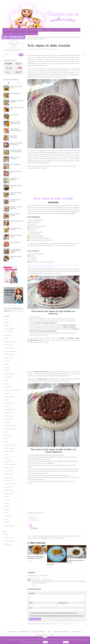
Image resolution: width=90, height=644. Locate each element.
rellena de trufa (34, 518)
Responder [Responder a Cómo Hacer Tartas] (34, 585)
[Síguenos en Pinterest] (18, 37)
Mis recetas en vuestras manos (62, 632)
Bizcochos (7, 326)
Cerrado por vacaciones (10, 342)
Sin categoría (8, 500)
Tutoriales (7, 522)
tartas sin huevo (54, 538)
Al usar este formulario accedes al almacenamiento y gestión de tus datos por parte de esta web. (57, 616)
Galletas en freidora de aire (17, 221)
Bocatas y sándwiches (10, 329)
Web (30, 608)
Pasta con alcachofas (15, 242)
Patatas (7, 442)
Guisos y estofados (9, 397)
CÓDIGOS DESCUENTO (9, 30)
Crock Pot (7, 364)
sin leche (37, 39)
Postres (7, 455)
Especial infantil (28, 30)
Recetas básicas (8, 461)
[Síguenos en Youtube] (20, 37)
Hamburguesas (9, 331)
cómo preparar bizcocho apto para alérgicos (47, 536)
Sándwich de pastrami (15, 93)
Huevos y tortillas (9, 403)
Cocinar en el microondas (11, 351)
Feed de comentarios (10, 541)
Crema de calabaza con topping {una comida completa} (16, 251)
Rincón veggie (33, 33)
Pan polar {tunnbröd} (15, 164)
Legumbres (7, 406)
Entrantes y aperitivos (10, 374)
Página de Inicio (13, 632)
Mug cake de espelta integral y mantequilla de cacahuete (36, 557)
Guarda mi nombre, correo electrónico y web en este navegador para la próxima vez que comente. (54, 613)
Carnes (6, 338)
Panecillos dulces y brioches (11, 426)
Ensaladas (7, 371)
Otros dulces (8, 422)
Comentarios (33, 575)
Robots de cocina (9, 487)
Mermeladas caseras (10, 419)
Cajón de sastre (8, 335)
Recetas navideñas (9, 471)
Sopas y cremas (8, 516)
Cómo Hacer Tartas (36, 579)
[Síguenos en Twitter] (16, 37)
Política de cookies (77, 632)
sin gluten (7, 503)
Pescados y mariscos (10, 448)
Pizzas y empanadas (9, 451)
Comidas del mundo (9, 355)
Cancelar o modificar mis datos (55, 642)
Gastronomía (8, 387)
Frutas (6, 380)
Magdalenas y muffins (10, 409)
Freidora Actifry (8, 377)
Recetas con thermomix (9, 33)
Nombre (31, 603)
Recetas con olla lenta (23, 33)
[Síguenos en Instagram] (13, 37)
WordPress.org (8, 544)
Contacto (19, 30)
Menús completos (9, 416)
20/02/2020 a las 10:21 (47, 579)
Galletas (7, 384)
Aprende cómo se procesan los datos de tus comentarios (63, 623)
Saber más (66, 642)
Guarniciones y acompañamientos (13, 390)
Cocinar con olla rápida (10, 348)
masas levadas (8, 413)
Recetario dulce (39, 30)
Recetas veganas (60, 37)
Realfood (7, 458)
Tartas (43, 39)
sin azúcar (70, 37)
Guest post (7, 393)
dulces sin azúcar (60, 536)
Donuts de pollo (14, 115)
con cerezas (33, 516)
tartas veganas (61, 538)
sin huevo (77, 37)
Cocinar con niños (9, 345)
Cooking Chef (8, 361)
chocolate (35, 536)
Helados (7, 400)
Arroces (7, 319)
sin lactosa (7, 510)
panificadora (8, 435)
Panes (6, 432)
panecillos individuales (10, 429)
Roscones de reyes (9, 490)
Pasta (6, 439)
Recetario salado (50, 30)
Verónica (32, 49)
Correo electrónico (63, 603)
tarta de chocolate (36, 538)
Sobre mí (52, 635)
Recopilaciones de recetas (11, 484)
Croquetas (7, 367)
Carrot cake (50, 564)
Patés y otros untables (10, 445)
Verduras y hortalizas (10, 526)
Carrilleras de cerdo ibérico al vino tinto (75, 561)
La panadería (61, 30)
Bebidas (7, 322)
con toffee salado (34, 520)
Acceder (7, 535)
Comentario (32, 593)
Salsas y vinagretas (9, 493)
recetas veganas (68, 536)
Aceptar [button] (45, 642)
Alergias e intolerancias (73, 30)
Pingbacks (45, 575)
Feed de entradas (9, 538)
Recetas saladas (9, 477)
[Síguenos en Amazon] (22, 37)
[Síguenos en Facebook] (11, 37)
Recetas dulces (48, 37)
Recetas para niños (9, 474)
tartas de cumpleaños (45, 538)
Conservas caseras (9, 358)
